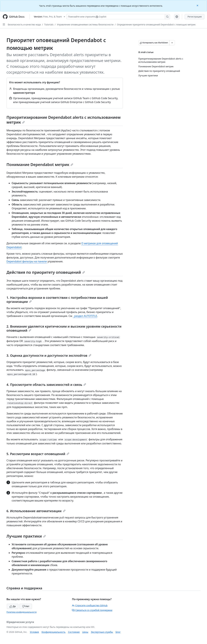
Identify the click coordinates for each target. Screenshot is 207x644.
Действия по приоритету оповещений (46, 272)
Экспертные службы (102, 632)
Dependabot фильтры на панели (27, 261)
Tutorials (49, 25)
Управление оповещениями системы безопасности (85, 25)
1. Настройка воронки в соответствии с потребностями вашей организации (57, 300)
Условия (34, 632)
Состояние (74, 632)
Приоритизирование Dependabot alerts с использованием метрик (64, 120)
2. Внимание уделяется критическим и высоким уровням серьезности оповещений (64, 328)
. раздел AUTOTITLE (85, 316)
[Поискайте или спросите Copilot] (118, 17)
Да (13, 606)
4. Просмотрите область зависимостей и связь (46, 385)
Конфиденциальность (54, 632)
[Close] (198, 5)
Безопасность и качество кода (24, 25)
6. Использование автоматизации (36, 511)
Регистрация (195, 17)
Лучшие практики (26, 536)
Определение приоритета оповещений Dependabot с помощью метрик (156, 25)
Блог (118, 632)
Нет (26, 606)
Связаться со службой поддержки (92, 610)
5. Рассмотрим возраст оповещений (38, 454)
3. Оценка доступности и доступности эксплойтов (49, 355)
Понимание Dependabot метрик (40, 164)
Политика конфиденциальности (22, 612)
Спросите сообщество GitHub (90, 605)
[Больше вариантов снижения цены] (172, 43)
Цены (85, 632)
